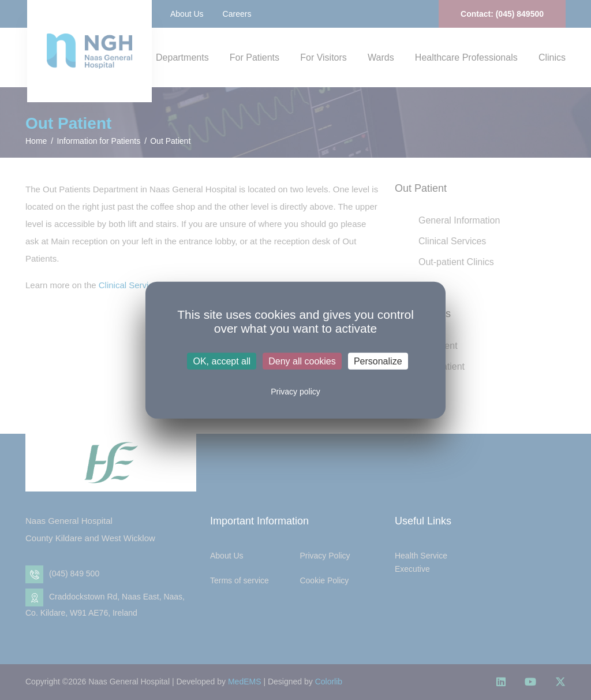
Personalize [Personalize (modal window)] (378, 361)
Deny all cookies (302, 361)
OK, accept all (222, 361)
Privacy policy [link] (295, 392)
